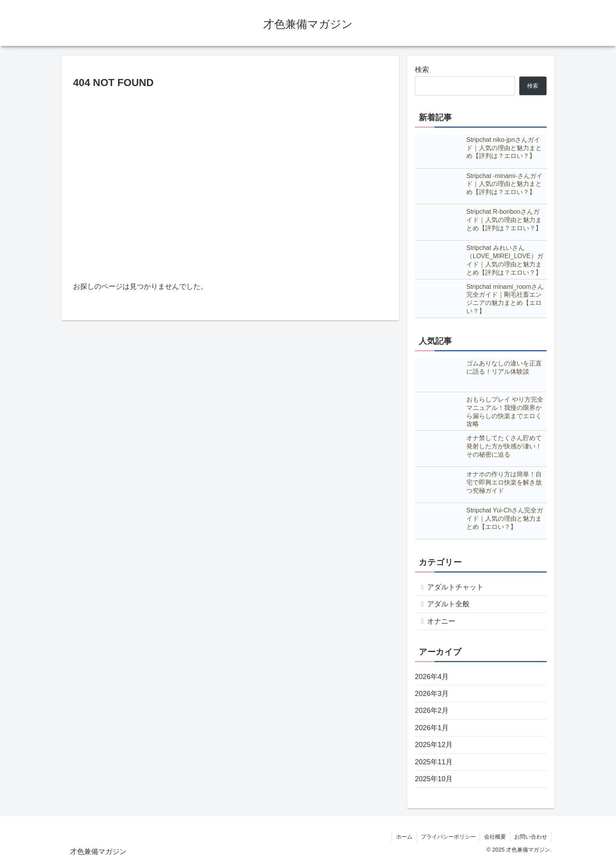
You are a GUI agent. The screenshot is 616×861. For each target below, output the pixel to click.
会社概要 (495, 837)
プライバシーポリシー (448, 837)
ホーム (404, 837)
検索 (422, 70)
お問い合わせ (531, 837)
